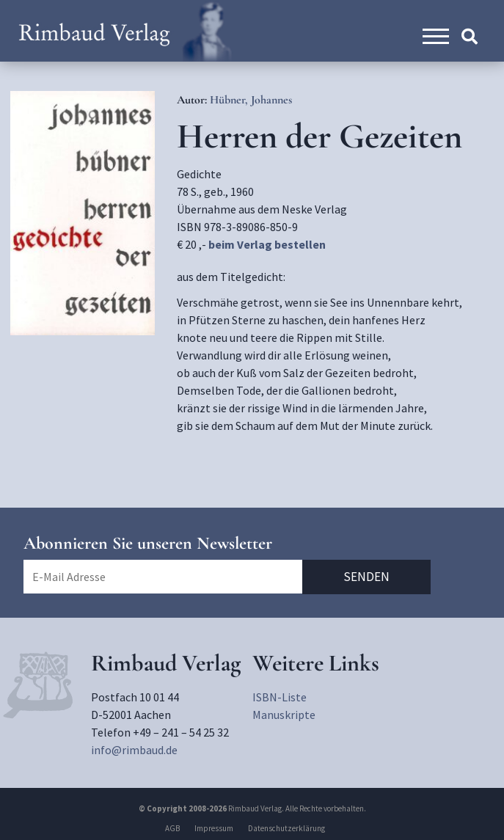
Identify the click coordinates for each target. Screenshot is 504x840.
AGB (172, 828)
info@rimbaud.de (134, 750)
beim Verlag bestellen (267, 244)
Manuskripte (284, 715)
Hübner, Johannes (251, 100)
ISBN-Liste (280, 697)
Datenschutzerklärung (286, 828)
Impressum (214, 828)
